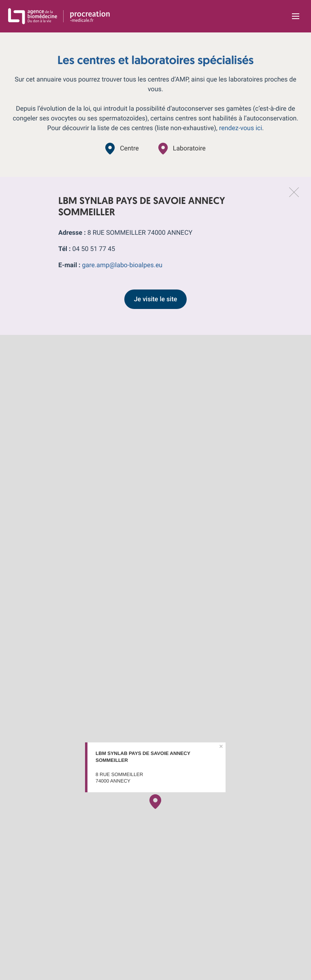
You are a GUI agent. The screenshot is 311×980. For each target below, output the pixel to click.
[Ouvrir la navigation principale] (296, 16)
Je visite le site (156, 299)
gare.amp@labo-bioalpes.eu (122, 265)
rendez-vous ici (241, 128)
